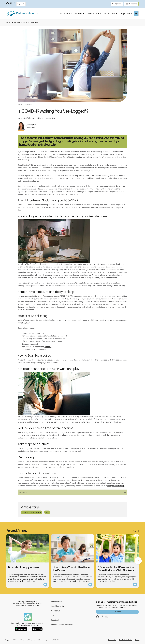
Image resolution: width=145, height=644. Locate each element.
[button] (138, 561)
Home (8, 22)
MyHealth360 (56, 602)
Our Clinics (65, 13)
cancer (37, 181)
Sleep (47, 512)
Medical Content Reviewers (62, 625)
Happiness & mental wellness (32, 512)
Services (78, 13)
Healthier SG (93, 13)
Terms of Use (112, 640)
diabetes (48, 347)
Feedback (55, 620)
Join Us (54, 615)
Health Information (20, 22)
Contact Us (56, 611)
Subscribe (117, 612)
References (23, 492)
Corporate (125, 13)
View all (136, 531)
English (19, 4)
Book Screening (131, 4)
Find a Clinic (117, 4)
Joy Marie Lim (31, 125)
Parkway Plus (110, 13)
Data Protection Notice (126, 640)
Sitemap (138, 640)
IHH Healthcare (18, 603)
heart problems (88, 178)
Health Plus (34, 22)
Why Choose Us (57, 606)
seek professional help (116, 486)
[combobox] (21, 4)
